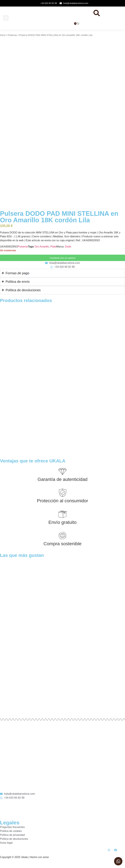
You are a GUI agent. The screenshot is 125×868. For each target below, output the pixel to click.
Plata (53, 248)
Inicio (3, 38)
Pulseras (12, 38)
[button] (6, 19)
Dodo (68, 248)
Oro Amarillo (42, 248)
